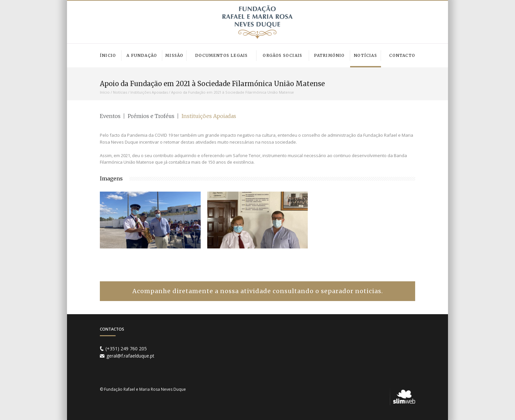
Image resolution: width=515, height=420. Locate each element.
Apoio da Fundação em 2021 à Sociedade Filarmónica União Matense (233, 92)
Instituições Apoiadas (149, 92)
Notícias (120, 92)
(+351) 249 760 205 (126, 349)
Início (105, 92)
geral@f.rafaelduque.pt (130, 356)
